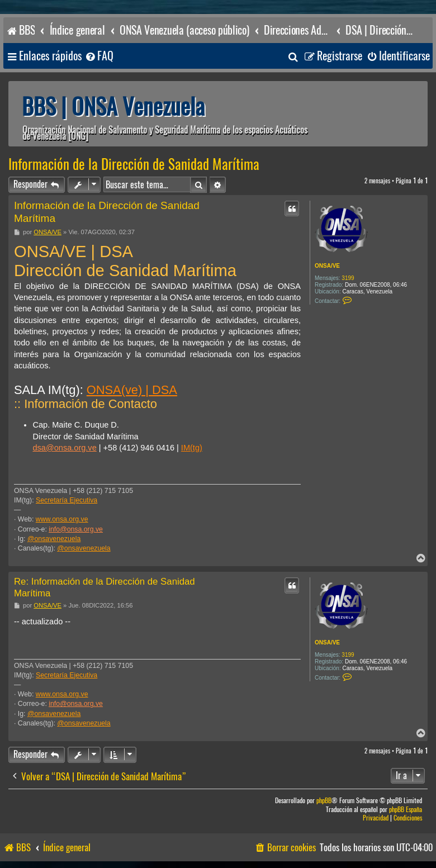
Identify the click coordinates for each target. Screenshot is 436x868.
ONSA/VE (327, 266)
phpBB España (406, 810)
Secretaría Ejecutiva (67, 500)
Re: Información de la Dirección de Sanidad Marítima (105, 587)
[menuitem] (99, 56)
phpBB (324, 801)
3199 (348, 278)
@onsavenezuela (54, 539)
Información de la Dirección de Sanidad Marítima (134, 164)
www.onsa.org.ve (62, 519)
